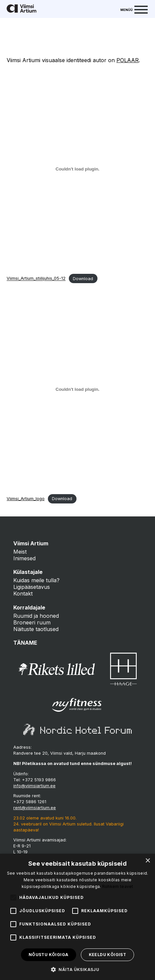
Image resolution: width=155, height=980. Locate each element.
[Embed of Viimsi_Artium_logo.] (77, 389)
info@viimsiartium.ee (34, 786)
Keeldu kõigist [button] (108, 955)
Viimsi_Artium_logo (26, 499)
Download (83, 279)
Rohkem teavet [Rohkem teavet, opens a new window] (118, 886)
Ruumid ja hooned (36, 616)
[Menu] (134, 9)
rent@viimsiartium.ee (35, 808)
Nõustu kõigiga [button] (49, 955)
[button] (77, 969)
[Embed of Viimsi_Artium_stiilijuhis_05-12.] (77, 169)
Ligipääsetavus (32, 587)
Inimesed (24, 558)
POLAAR (128, 60)
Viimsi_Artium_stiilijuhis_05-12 (36, 279)
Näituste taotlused (36, 629)
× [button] (148, 861)
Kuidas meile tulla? (36, 580)
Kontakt (23, 594)
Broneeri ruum (32, 622)
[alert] (77, 917)
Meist (20, 552)
